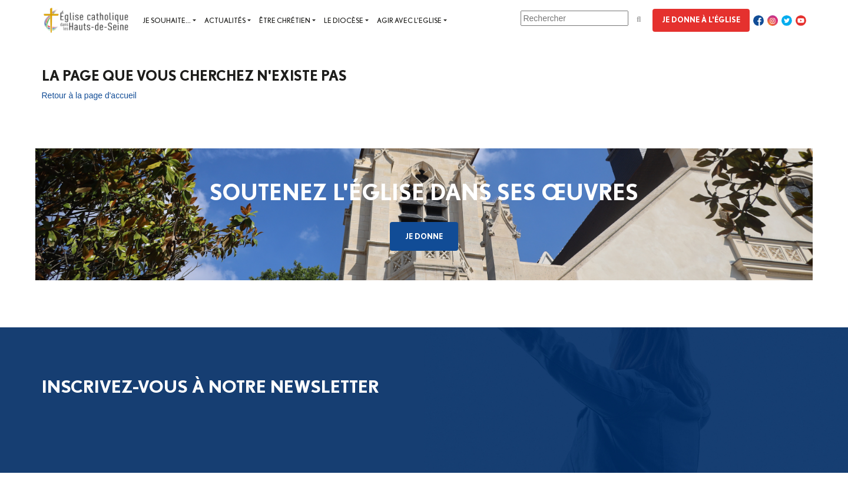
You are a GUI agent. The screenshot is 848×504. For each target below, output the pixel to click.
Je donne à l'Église (701, 19)
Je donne (424, 236)
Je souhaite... (167, 20)
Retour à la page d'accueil (89, 95)
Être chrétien (285, 20)
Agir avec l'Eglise (409, 20)
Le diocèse (344, 20)
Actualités (225, 20)
